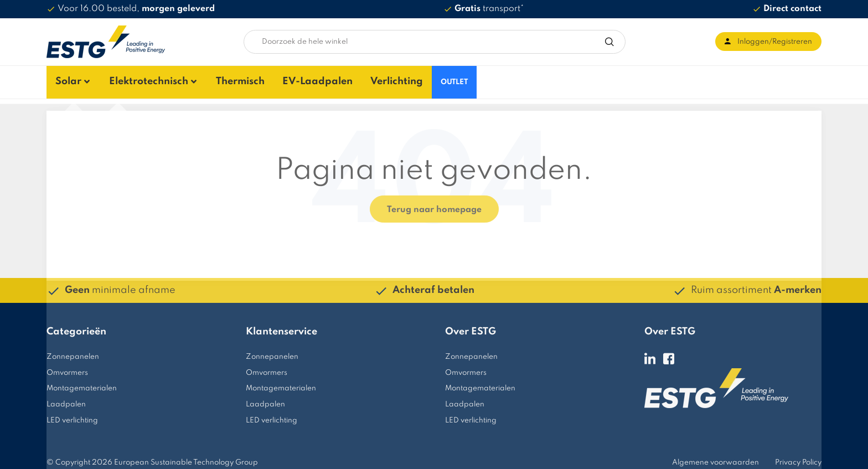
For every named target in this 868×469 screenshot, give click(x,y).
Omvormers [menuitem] (67, 367)
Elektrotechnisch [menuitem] (139, 79)
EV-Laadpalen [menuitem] (305, 79)
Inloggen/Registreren (775, 42)
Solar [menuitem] (60, 79)
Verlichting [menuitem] (383, 79)
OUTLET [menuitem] (441, 79)
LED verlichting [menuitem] (72, 415)
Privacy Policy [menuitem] (798, 457)
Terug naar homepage (434, 204)
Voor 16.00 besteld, (136, 9)
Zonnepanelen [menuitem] (73, 351)
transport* (489, 9)
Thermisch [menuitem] (229, 79)
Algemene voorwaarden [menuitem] (715, 457)
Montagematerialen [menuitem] (82, 383)
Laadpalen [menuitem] (66, 399)
